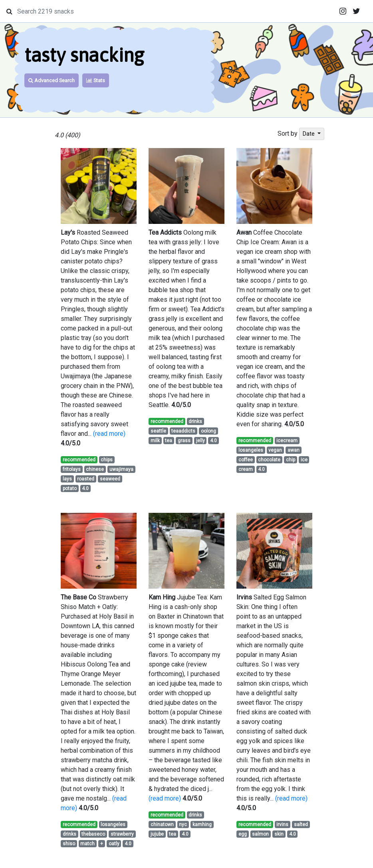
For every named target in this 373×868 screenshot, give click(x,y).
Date (309, 134)
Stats (96, 80)
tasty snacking (84, 55)
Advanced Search (52, 80)
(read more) (109, 434)
